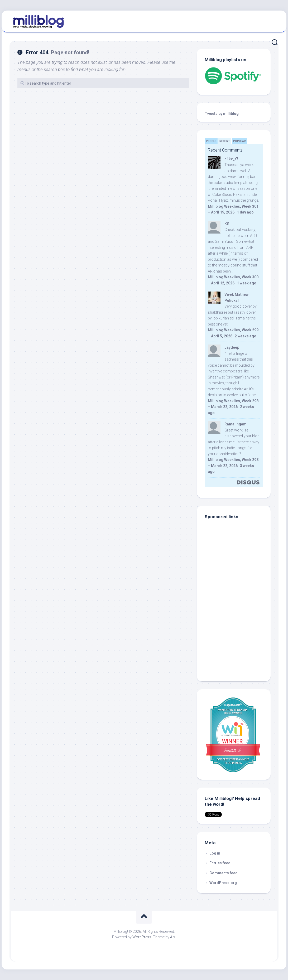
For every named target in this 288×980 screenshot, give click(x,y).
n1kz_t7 (231, 159)
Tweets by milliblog (222, 114)
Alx (173, 937)
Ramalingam (236, 424)
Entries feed (220, 863)
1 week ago (247, 283)
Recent (225, 141)
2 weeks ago (246, 336)
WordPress (142, 937)
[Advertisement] (238, 638)
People (211, 141)
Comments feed (224, 873)
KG (227, 224)
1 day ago (245, 212)
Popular (239, 141)
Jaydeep (232, 347)
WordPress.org (223, 883)
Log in (215, 853)
